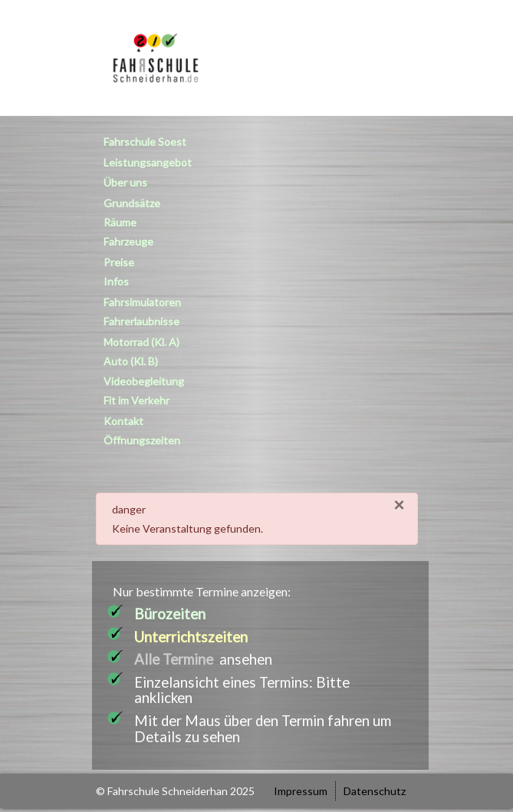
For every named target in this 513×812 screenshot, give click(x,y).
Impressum (301, 791)
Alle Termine (174, 659)
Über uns (125, 182)
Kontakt (123, 421)
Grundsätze (132, 203)
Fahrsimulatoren (142, 302)
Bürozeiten (170, 614)
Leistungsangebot (148, 162)
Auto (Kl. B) (131, 361)
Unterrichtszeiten (191, 637)
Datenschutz (375, 791)
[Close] (399, 505)
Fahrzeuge (128, 241)
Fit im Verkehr (136, 400)
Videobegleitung (144, 381)
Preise (119, 262)
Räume (120, 222)
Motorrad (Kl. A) (141, 342)
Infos (116, 281)
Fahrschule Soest (145, 142)
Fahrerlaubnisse (141, 321)
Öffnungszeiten (142, 440)
